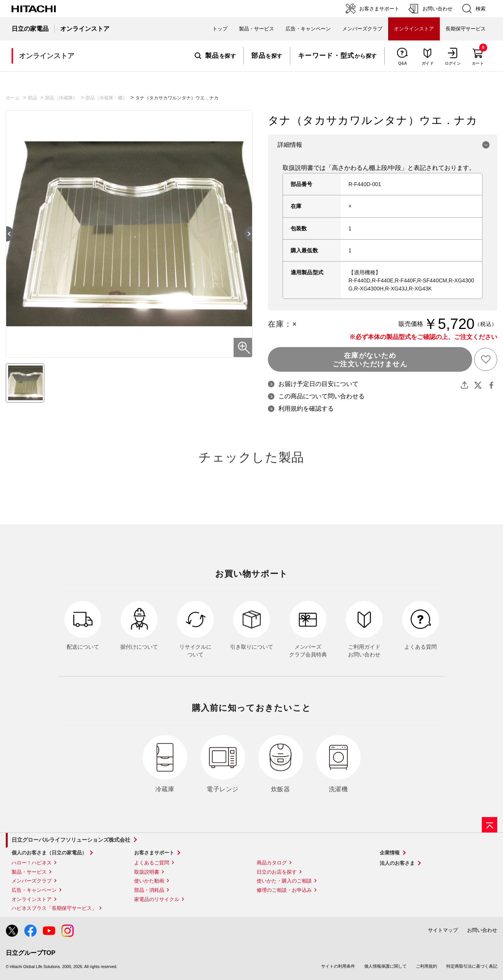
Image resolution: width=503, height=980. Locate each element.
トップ (220, 29)
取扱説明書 (147, 872)
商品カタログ (272, 863)
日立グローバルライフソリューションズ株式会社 (71, 840)
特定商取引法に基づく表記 (472, 966)
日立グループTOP (31, 953)
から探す (337, 56)
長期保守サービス (466, 29)
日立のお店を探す (277, 872)
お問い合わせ (482, 930)
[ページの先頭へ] (490, 825)
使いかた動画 (149, 881)
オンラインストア (32, 899)
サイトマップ (443, 930)
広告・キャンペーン (34, 890)
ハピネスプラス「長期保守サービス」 (54, 908)
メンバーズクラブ (362, 29)
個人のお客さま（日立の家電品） (49, 853)
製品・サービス (29, 872)
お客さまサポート (154, 853)
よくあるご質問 (152, 863)
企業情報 (390, 853)
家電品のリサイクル (157, 899)
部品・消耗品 (149, 890)
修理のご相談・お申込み (284, 890)
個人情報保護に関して (385, 966)
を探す (215, 56)
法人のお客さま (397, 863)
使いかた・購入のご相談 (284, 881)
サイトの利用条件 (338, 966)
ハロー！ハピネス (32, 863)
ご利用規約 (426, 966)
